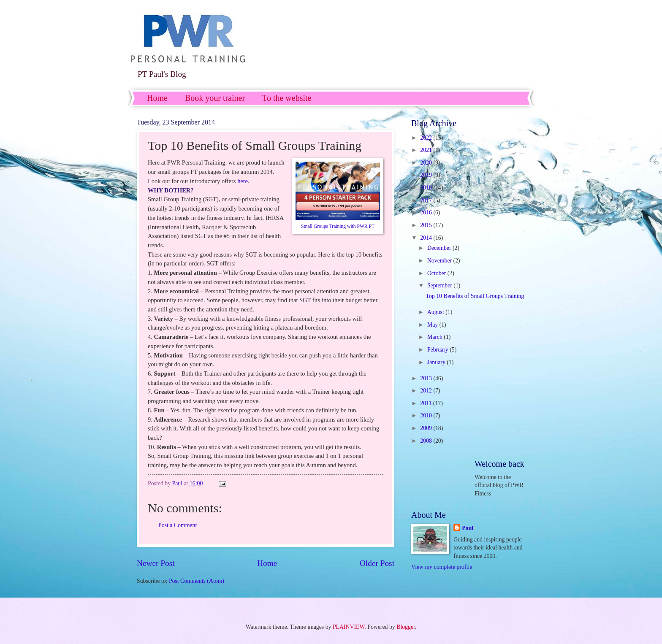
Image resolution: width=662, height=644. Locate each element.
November (440, 261)
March (435, 337)
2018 (427, 188)
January (437, 362)
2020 (427, 163)
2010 (427, 415)
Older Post (377, 563)
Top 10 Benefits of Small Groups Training (475, 296)
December (440, 248)
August (436, 312)
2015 (427, 225)
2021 (427, 150)
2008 (427, 441)
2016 (427, 212)
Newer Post (156, 563)
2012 (427, 391)
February (438, 350)
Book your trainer (215, 98)
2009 (427, 428)
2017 (427, 200)
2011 (427, 403)
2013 (427, 378)
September (440, 285)
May (433, 325)
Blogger (406, 627)
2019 (427, 175)
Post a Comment (178, 525)
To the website (287, 98)
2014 (427, 238)
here (243, 181)
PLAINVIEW (349, 627)
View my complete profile (442, 567)
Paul (468, 528)
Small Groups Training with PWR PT (338, 226)
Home (157, 98)
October (437, 273)
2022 (427, 138)
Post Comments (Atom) (197, 581)
